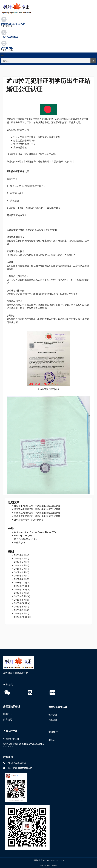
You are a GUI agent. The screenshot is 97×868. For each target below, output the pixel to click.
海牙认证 (53, 715)
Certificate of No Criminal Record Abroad (33, 532)
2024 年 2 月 (20, 579)
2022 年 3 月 (20, 610)
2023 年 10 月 (21, 590)
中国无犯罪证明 (11, 739)
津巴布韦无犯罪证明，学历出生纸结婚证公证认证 (37, 506)
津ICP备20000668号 (48, 865)
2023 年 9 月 (20, 593)
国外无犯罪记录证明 (24, 539)
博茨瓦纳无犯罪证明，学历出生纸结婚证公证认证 (37, 509)
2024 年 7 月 (20, 569)
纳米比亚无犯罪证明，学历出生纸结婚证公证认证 (37, 513)
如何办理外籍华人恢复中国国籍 (29, 520)
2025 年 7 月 (20, 555)
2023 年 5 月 (20, 600)
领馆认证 (53, 720)
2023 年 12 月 (21, 583)
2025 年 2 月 (20, 562)
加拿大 (52, 740)
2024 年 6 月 (20, 572)
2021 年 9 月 (20, 614)
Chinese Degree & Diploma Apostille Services (24, 745)
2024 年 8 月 (20, 565)
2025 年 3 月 (20, 559)
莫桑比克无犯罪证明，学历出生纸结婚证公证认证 (37, 516)
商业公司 (8, 719)
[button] (2, 55)
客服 (24, 215)
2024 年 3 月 (20, 576)
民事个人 (8, 714)
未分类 (17, 543)
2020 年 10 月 (21, 617)
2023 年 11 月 (21, 586)
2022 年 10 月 (21, 603)
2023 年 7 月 (20, 596)
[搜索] (93, 61)
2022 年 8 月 (20, 607)
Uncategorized (21, 536)
